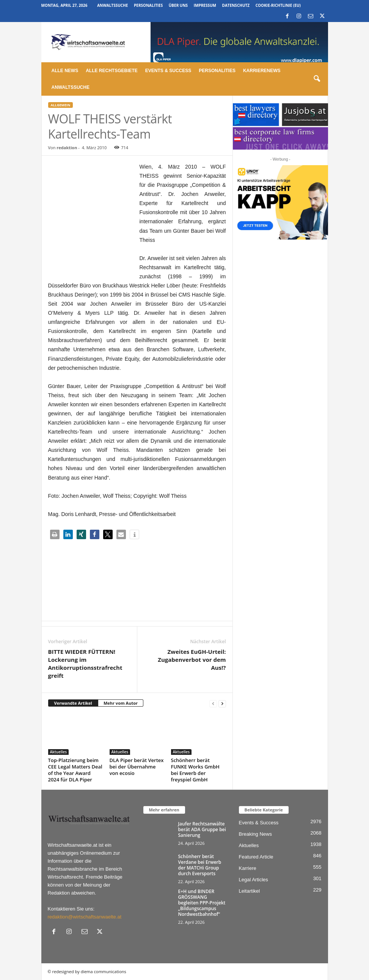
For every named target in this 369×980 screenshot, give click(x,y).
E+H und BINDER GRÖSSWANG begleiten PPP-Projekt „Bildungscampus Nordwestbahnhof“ (202, 903)
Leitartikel (250, 891)
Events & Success (168, 71)
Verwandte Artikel (73, 703)
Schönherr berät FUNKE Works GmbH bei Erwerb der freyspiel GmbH (195, 770)
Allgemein (61, 105)
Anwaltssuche (112, 5)
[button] (317, 79)
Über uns (178, 5)
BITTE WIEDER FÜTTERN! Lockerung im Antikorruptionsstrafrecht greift (85, 664)
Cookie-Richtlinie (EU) (278, 5)
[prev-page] (213, 703)
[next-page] (222, 703)
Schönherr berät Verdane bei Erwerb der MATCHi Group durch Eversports (200, 865)
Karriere (248, 868)
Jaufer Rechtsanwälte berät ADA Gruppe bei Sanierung (202, 829)
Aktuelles (59, 752)
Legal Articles (254, 880)
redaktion (67, 148)
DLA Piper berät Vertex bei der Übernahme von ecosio (137, 767)
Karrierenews (262, 71)
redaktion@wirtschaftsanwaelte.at (85, 917)
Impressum (205, 5)
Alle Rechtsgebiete (112, 71)
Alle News (65, 71)
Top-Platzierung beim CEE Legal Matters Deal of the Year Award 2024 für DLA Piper (75, 770)
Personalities (148, 5)
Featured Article (256, 857)
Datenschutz (236, 5)
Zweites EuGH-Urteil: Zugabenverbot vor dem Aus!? (192, 660)
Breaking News (255, 834)
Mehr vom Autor (121, 703)
